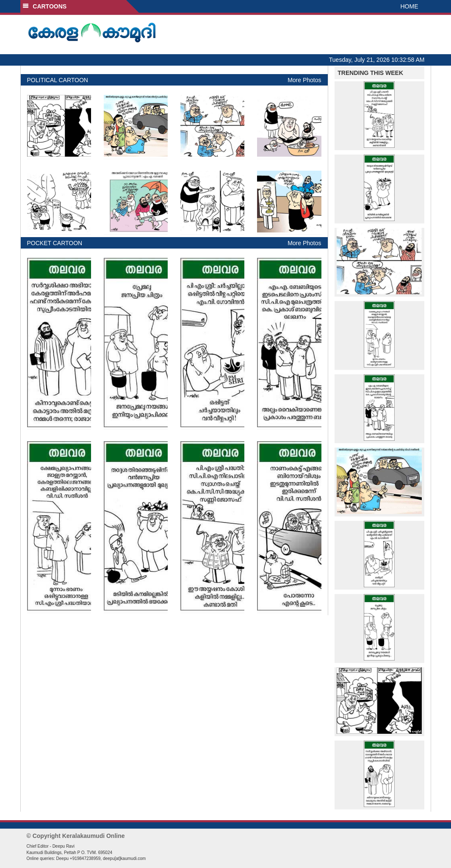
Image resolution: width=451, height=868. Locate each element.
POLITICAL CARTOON (58, 80)
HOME (409, 6)
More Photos (304, 80)
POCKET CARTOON (55, 243)
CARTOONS (45, 6)
